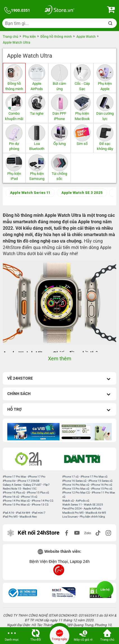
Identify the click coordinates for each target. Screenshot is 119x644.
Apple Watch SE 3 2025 (82, 193)
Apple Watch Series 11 (30, 193)
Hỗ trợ (60, 410)
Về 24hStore (60, 379)
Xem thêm (60, 359)
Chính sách (60, 394)
